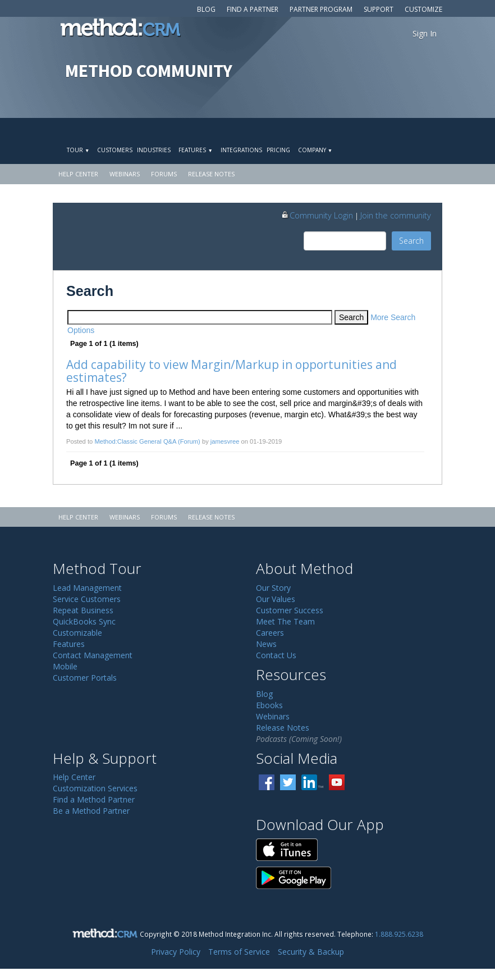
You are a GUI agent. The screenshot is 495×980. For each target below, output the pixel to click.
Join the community (396, 215)
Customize (423, 9)
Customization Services (95, 788)
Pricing (278, 150)
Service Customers (87, 599)
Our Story (273, 588)
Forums (164, 174)
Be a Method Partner (91, 811)
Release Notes (211, 174)
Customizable (77, 633)
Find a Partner (253, 9)
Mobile (65, 666)
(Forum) (189, 441)
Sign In (425, 33)
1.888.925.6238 (399, 934)
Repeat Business (83, 610)
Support (379, 9)
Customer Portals (85, 678)
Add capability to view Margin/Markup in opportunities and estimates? (233, 371)
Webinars (125, 174)
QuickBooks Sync (84, 621)
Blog (206, 9)
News (266, 644)
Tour (78, 150)
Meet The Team (285, 621)
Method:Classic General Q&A (135, 441)
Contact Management (93, 655)
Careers (270, 633)
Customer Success (290, 610)
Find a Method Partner (94, 799)
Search (411, 241)
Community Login (317, 215)
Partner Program (321, 9)
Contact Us (276, 655)
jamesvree (225, 441)
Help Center (78, 174)
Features (195, 150)
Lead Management (87, 588)
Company (315, 150)
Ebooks (269, 705)
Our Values (276, 599)
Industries (154, 150)
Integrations (241, 150)
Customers (115, 150)
